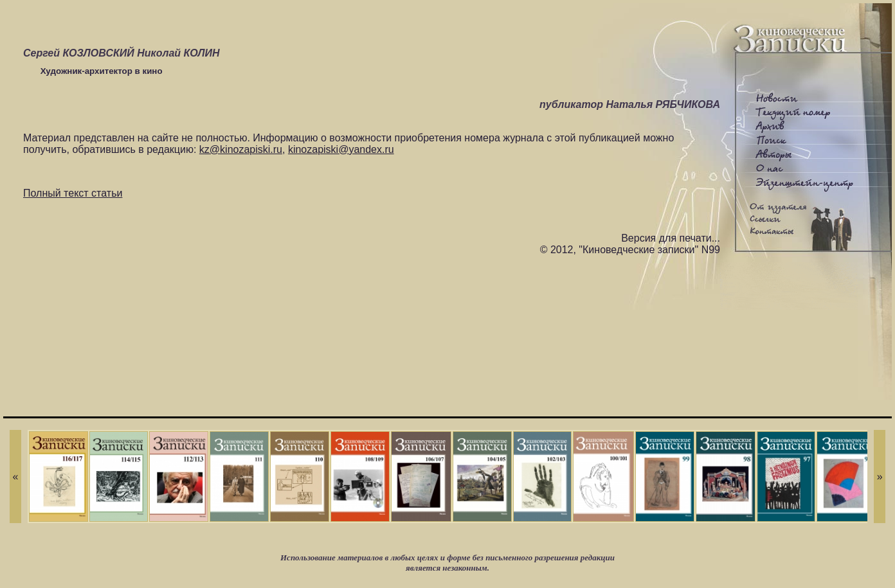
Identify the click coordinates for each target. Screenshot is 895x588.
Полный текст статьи (73, 193)
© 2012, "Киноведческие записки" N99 (630, 250)
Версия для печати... (671, 238)
